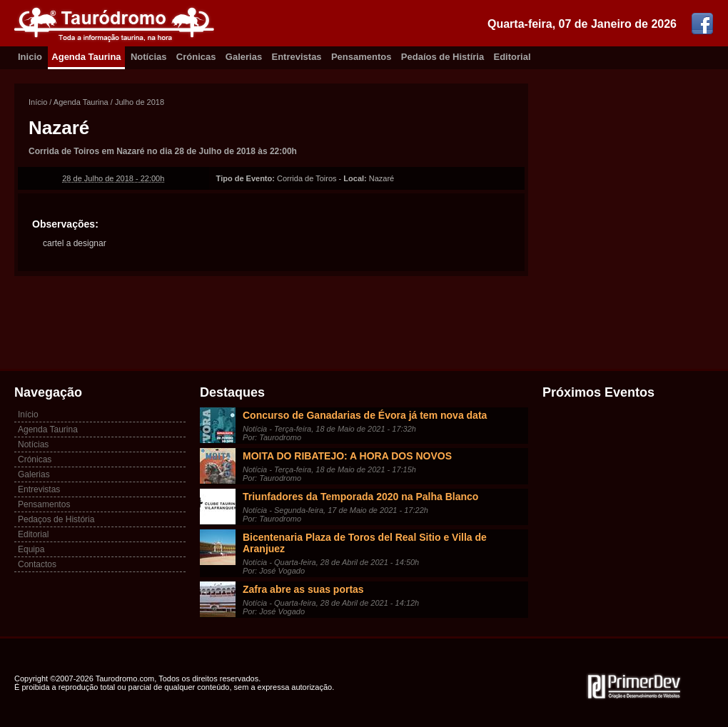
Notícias (149, 57)
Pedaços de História (56, 519)
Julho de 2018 (140, 102)
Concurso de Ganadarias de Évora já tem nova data (365, 415)
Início (38, 102)
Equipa (31, 549)
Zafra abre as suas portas (303, 589)
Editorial (512, 57)
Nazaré (59, 128)
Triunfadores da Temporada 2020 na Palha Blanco (360, 497)
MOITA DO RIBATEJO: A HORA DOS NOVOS (347, 456)
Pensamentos (362, 57)
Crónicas (196, 57)
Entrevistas (297, 57)
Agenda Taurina (86, 57)
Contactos (37, 564)
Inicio (30, 57)
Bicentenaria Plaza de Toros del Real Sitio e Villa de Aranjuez (365, 543)
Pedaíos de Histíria (443, 57)
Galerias (244, 57)
